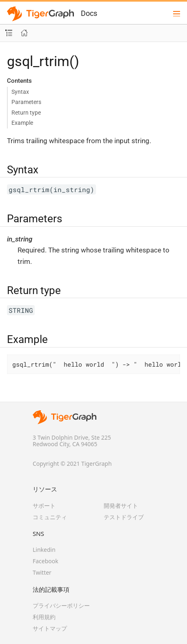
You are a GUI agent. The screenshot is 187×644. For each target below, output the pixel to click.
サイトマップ (50, 628)
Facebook (46, 561)
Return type (26, 113)
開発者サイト (121, 506)
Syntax (20, 92)
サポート (44, 506)
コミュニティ (50, 517)
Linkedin (44, 550)
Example (22, 123)
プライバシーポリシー (61, 605)
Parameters (26, 102)
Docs (89, 13)
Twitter (42, 572)
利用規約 (44, 617)
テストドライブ (124, 517)
